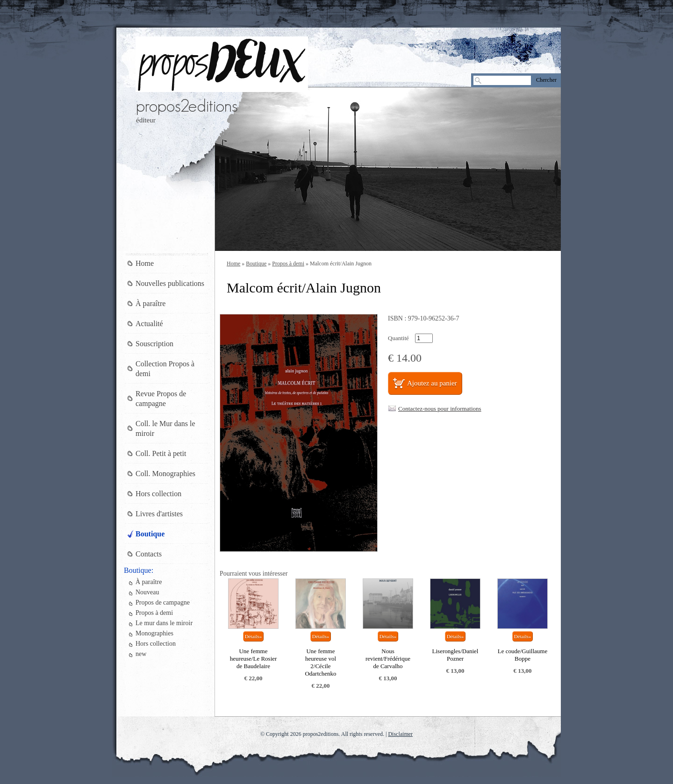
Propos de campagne (163, 602)
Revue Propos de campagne (161, 399)
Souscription (154, 344)
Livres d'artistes (159, 514)
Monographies (154, 633)
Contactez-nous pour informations (440, 409)
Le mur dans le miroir (164, 623)
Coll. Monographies (165, 474)
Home (233, 264)
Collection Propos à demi (165, 369)
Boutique (256, 264)
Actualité (149, 324)
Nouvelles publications (170, 283)
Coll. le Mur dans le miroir (165, 428)
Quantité (398, 338)
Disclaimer (400, 734)
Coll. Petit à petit (161, 453)
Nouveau (147, 592)
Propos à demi (288, 264)
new (141, 654)
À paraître (150, 303)
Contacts (149, 554)
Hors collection (158, 494)
